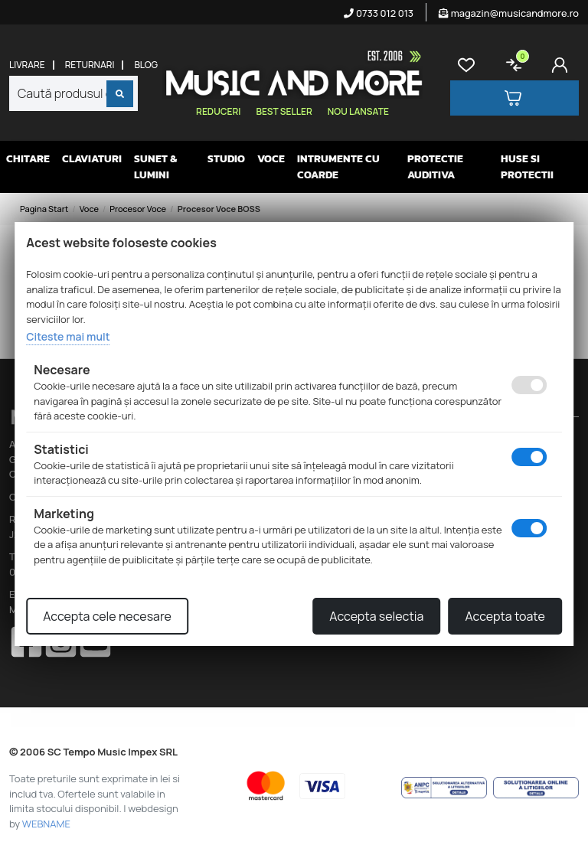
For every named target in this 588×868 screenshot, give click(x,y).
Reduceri (218, 111)
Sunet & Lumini (155, 167)
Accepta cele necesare (107, 616)
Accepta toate (505, 616)
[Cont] (563, 65)
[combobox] (73, 93)
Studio (226, 159)
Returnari (90, 65)
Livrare (27, 65)
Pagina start (44, 209)
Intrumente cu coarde (338, 167)
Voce (271, 159)
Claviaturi (92, 159)
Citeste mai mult (68, 336)
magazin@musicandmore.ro (509, 13)
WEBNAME (46, 824)
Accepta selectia (376, 616)
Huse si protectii (527, 167)
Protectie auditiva (435, 167)
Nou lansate (358, 111)
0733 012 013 (379, 13)
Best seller (284, 111)
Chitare (28, 159)
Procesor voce (138, 209)
